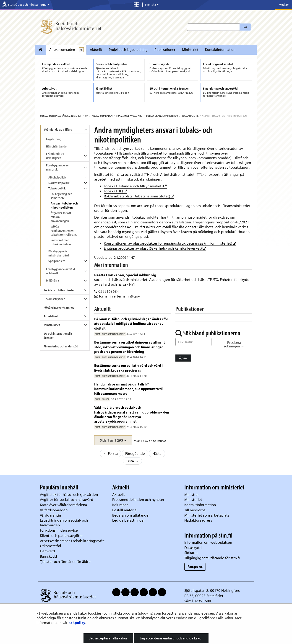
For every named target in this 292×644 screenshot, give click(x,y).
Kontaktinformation (220, 49)
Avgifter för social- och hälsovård (67, 499)
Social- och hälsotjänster (59, 290)
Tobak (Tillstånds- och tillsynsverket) (135, 186)
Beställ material (125, 510)
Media (284, 5)
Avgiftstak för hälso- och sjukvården (69, 494)
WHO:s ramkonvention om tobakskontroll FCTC (64, 230)
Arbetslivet (51, 316)
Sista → (133, 461)
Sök (245, 27)
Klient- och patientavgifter (61, 535)
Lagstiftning (54, 139)
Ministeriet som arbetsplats (207, 515)
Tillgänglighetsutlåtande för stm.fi (212, 558)
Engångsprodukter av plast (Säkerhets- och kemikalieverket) (155, 248)
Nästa (157, 453)
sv (86, 116)
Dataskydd (193, 547)
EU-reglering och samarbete (61, 196)
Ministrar (192, 494)
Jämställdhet (52, 325)
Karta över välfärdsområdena (63, 505)
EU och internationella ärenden (58, 336)
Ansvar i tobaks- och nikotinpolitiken (64, 205)
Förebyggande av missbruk (162, 116)
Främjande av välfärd (129, 116)
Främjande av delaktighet (55, 156)
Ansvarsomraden (62, 49)
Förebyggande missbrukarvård (59, 253)
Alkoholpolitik (57, 177)
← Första (111, 453)
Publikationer (165, 49)
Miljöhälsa (53, 280)
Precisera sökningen (234, 344)
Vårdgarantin (50, 515)
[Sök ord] (193, 342)
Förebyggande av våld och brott (60, 271)
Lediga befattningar (129, 520)
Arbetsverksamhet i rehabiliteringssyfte (73, 541)
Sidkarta (191, 552)
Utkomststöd (51, 546)
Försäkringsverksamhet (59, 308)
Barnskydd (48, 556)
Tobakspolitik (190, 116)
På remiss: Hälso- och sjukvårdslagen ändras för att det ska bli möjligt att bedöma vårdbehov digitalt (131, 323)
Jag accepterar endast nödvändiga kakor (171, 638)
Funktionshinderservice (59, 530)
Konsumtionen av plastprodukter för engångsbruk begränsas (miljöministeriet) (170, 243)
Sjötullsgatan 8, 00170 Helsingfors (212, 590)
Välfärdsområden (54, 510)
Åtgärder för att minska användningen (61, 217)
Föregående (135, 453)
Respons (195, 566)
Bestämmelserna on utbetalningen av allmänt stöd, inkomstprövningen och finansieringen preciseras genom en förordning (130, 347)
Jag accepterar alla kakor (108, 638)
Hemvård (47, 551)
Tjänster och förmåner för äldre (65, 561)
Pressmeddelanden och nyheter (138, 499)
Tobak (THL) (115, 191)
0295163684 (109, 291)
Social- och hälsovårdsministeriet (61, 116)
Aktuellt (96, 49)
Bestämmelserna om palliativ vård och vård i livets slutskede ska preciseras (128, 368)
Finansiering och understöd (61, 346)
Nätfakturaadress (198, 520)
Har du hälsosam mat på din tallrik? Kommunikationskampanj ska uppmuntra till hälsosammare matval (129, 389)
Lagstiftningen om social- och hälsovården (64, 522)
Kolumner (120, 505)
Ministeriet (190, 49)
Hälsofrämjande (56, 146)
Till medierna (195, 510)
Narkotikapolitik (59, 183)
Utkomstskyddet (54, 299)
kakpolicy (77, 622)
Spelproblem (57, 261)
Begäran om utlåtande (130, 515)
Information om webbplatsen (208, 542)
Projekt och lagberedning (128, 49)
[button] (113, 440)
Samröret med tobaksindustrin (61, 242)
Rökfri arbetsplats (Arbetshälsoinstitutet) (139, 196)
